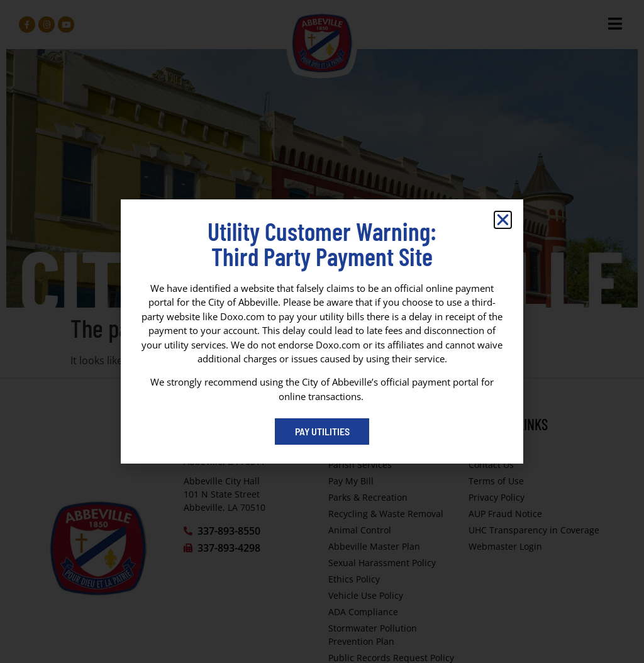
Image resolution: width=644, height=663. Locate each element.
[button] (503, 220)
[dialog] (322, 331)
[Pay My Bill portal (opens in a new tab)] (322, 432)
